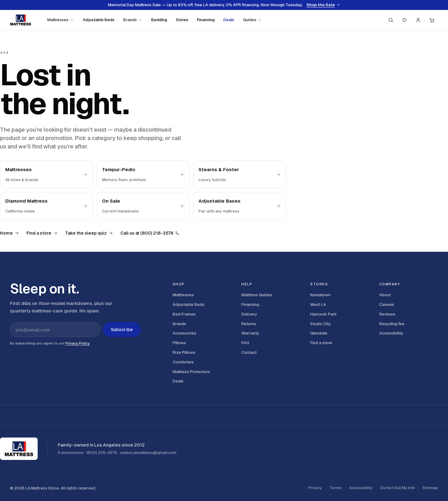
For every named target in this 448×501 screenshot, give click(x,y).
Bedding (159, 20)
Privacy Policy (77, 343)
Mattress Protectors (191, 372)
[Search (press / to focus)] (391, 20)
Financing (206, 20)
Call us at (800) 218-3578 (150, 233)
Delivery (249, 314)
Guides (252, 20)
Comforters (183, 362)
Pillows (179, 343)
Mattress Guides (257, 295)
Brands (133, 20)
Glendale (319, 333)
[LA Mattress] (21, 20)
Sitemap (430, 488)
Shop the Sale (323, 5)
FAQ (245, 343)
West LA (318, 304)
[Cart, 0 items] (432, 20)
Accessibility (391, 333)
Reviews (387, 314)
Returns (249, 324)
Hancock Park (324, 314)
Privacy (315, 488)
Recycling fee (392, 324)
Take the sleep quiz (89, 233)
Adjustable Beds (99, 20)
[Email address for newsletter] (55, 330)
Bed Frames (184, 314)
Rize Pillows (184, 352)
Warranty (250, 333)
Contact (249, 352)
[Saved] (404, 20)
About (385, 295)
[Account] (418, 20)
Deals (229, 20)
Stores (182, 20)
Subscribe (122, 330)
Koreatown (320, 295)
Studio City (320, 324)
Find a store (42, 233)
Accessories (184, 333)
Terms (336, 488)
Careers (387, 304)
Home (9, 233)
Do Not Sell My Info (398, 488)
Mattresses (61, 20)
